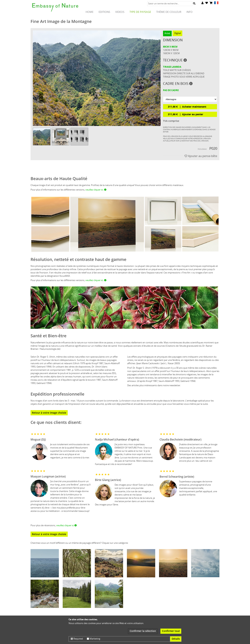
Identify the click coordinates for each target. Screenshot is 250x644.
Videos (120, 12)
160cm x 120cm (171, 53)
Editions (104, 12)
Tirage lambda (172, 67)
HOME (89, 12)
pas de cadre (171, 90)
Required (77, 639)
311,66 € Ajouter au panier (186, 114)
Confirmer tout (171, 631)
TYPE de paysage (140, 12)
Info (189, 12)
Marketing (93, 639)
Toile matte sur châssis (177, 70)
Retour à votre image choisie (49, 413)
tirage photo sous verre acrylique (184, 77)
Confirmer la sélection (143, 631)
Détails (176, 639)
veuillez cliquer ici (66, 525)
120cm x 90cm (171, 50)
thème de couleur (169, 12)
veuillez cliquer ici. (96, 190)
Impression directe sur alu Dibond (184, 73)
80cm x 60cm (170, 47)
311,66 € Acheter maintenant (187, 107)
